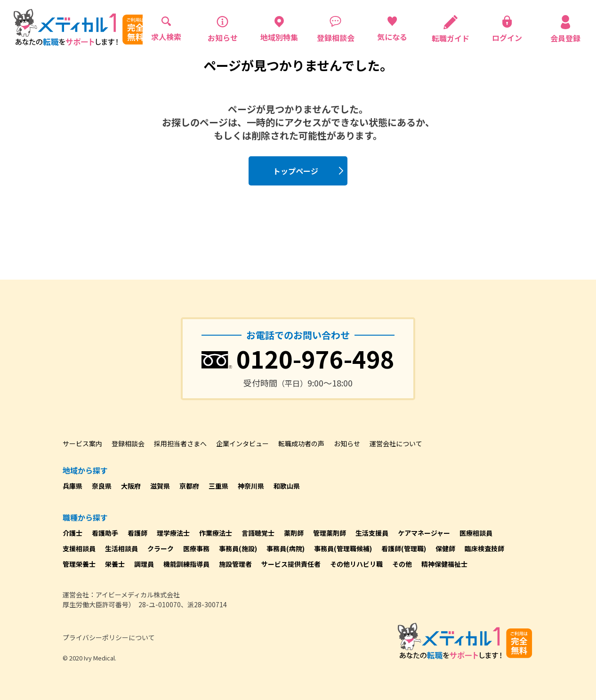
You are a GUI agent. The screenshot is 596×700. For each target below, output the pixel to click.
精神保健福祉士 (444, 564)
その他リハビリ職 (356, 564)
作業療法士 (216, 533)
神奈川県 (251, 486)
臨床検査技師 (484, 548)
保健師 (445, 548)
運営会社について (396, 443)
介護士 (72, 533)
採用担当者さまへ (180, 443)
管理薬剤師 (330, 533)
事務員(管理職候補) (343, 548)
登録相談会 (128, 443)
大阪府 (131, 486)
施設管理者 (235, 564)
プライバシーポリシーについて (109, 637)
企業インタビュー (242, 443)
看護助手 (105, 533)
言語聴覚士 (258, 533)
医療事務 (196, 548)
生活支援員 (372, 533)
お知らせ (347, 443)
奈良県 (102, 486)
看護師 (137, 533)
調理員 (144, 564)
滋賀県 (160, 486)
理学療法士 (173, 533)
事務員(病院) (286, 548)
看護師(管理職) (404, 548)
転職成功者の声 (301, 443)
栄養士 (115, 564)
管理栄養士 (79, 564)
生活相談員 (121, 548)
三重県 (218, 486)
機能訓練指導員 (186, 564)
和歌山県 (287, 486)
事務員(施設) (238, 548)
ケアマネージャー (424, 533)
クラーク (161, 548)
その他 (402, 564)
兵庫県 (72, 486)
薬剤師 (294, 533)
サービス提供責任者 (291, 564)
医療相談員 (476, 533)
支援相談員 (79, 548)
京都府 (189, 486)
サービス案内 (82, 443)
